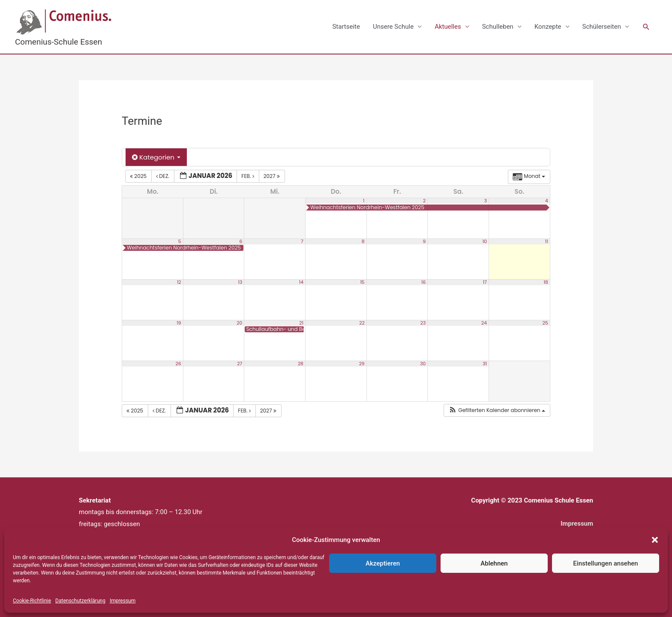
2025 (139, 176)
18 (546, 282)
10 (485, 241)
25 (545, 323)
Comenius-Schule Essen (58, 42)
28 (301, 363)
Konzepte (548, 27)
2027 (272, 176)
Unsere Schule (393, 27)
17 (485, 282)
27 (240, 363)
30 (423, 363)
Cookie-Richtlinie (32, 601)
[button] (655, 540)
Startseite (346, 27)
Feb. (248, 176)
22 (362, 323)
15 (362, 282)
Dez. (163, 176)
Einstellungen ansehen (605, 563)
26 (178, 363)
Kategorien (156, 157)
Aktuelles (448, 27)
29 (362, 363)
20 (239, 323)
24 (484, 323)
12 (179, 282)
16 (423, 282)
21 (301, 323)
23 (423, 323)
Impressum (123, 601)
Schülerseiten (602, 27)
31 (485, 363)
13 (240, 282)
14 (301, 282)
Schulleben (498, 27)
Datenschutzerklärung (80, 601)
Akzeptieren (383, 563)
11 (547, 241)
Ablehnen (494, 563)
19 (179, 323)
